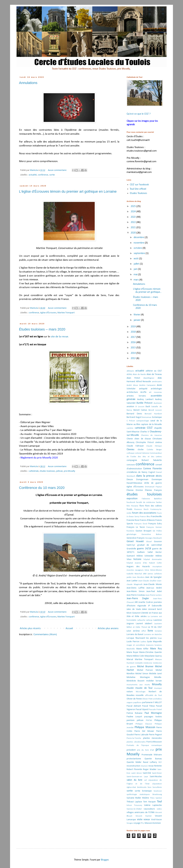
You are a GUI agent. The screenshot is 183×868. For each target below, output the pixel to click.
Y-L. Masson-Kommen (151, 823)
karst (159, 609)
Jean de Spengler (154, 577)
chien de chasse (143, 439)
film (128, 506)
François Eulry (155, 524)
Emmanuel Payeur (153, 487)
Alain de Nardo (139, 374)
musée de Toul (144, 688)
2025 (133, 206)
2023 (133, 217)
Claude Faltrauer (135, 446)
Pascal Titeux (149, 706)
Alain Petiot (133, 378)
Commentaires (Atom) (45, 635)
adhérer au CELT (154, 371)
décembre (139, 237)
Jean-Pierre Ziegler (138, 599)
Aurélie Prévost (145, 403)
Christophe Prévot (145, 442)
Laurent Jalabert (144, 624)
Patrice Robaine (135, 713)
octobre (138, 248)
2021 (133, 228)
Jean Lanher (132, 581)
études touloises (47, 471)
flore (142, 506)
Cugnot (152, 472)
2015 (133, 348)
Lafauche (141, 620)
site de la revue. (60, 337)
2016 (133, 342)
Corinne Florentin (152, 469)
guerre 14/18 (144, 549)
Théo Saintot (156, 798)
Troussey (138, 805)
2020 (133, 233)
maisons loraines (154, 645)
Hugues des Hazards (138, 567)
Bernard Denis (134, 414)
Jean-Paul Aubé (154, 591)
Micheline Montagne (138, 677)
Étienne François (153, 490)
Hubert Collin (155, 563)
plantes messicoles (152, 738)
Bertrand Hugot (134, 417)
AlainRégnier (149, 378)
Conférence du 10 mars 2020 (42, 488)
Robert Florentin (134, 769)
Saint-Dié (147, 773)
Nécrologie (141, 692)
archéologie (156, 389)
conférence (43, 175)
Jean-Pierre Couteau (136, 595)
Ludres (143, 642)
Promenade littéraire (152, 755)
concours (131, 465)
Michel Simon (142, 674)
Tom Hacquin (149, 802)
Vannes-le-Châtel (134, 809)
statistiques (145, 794)
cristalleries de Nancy (137, 472)
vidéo (159, 809)
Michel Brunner (145, 667)
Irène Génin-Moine (153, 570)
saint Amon (137, 773)
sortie (52, 175)
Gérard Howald (135, 541)
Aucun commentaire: (58, 170)
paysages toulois (153, 717)
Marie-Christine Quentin (151, 652)
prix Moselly (70, 471)
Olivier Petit (147, 699)
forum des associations (144, 513)
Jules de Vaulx (134, 609)
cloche (141, 450)
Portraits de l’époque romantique (144, 745)
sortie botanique (143, 791)
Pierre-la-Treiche (134, 738)
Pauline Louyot (134, 717)
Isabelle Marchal (134, 574)
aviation (130, 407)
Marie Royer (133, 652)
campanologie (143, 421)
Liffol (144, 631)
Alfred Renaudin (144, 382)
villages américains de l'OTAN (141, 812)
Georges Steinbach (153, 538)
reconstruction (133, 766)
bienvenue (147, 417)
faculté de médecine (146, 502)
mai (136, 275)
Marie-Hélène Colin (135, 656)
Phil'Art (149, 720)
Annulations (28, 83)
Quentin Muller (134, 762)
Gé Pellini (157, 531)
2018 (133, 332)
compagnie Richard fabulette (144, 460)
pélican (59, 471)
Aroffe (143, 392)
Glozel (149, 542)
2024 (133, 212)
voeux (147, 820)
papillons (137, 703)
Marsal (130, 659)
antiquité (143, 389)
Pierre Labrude (141, 735)
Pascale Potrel (155, 710)
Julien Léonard (149, 609)
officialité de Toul (153, 695)
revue (151, 766)
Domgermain (142, 480)
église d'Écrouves (48, 313)
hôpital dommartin (153, 559)
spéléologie (132, 794)
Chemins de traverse (151, 435)
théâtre (146, 798)
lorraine (158, 631)
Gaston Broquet (143, 531)
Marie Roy (156, 649)
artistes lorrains (136, 396)
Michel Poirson (145, 670)
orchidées (157, 699)
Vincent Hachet (144, 816)
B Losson (140, 407)
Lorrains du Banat (135, 634)
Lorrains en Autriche (153, 634)
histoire (137, 559)
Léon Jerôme (133, 631)
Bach (148, 407)
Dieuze (130, 480)
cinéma (158, 442)
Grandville (131, 549)
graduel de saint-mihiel (150, 545)
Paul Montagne (153, 713)
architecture (132, 392)
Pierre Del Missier (144, 731)
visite (140, 820)
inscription (157, 567)
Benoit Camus (140, 410)
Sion (149, 787)
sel (145, 780)
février (137, 315)
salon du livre (134, 780)
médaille (139, 663)
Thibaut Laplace (134, 802)
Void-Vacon (156, 820)
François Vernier (154, 527)
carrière (130, 428)
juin (136, 269)
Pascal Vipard (142, 710)
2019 (133, 327)
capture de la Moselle (151, 424)
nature (130, 692)
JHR (136, 602)
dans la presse (145, 476)
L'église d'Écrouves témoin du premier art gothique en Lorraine (68, 191)
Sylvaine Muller (134, 798)
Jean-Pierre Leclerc (154, 595)
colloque (131, 453)
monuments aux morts (138, 685)
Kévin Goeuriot (134, 613)
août (136, 259)
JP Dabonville (155, 606)
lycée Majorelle (154, 642)
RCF (160, 762)
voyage (137, 823)
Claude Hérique (154, 446)
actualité (33, 175)
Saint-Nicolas (156, 777)
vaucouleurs (149, 809)
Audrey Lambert (145, 399)
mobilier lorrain (154, 681)
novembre (139, 243)
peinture (131, 720)
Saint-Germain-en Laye (137, 777)
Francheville (156, 517)
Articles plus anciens (108, 628)
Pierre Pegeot (155, 735)
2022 (133, 222)
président (131, 750)
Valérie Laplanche (153, 805)
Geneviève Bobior (152, 534)
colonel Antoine (142, 453)
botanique (157, 417)
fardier (159, 502)
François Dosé (141, 524)
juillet (137, 264)
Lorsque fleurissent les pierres (142, 638)
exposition (132, 499)
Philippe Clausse (144, 724)
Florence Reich (141, 509)
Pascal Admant (134, 706)
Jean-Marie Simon (136, 591)
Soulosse (158, 791)
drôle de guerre (153, 483)
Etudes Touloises (138, 193)
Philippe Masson (145, 727)
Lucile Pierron (133, 642)
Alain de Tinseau (154, 374)
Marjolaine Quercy (153, 656)
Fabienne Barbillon (152, 499)
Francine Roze (133, 520)
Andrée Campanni (147, 385)
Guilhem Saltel (145, 552)
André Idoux (132, 385)
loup (160, 638)
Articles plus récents (30, 628)
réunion (144, 766)
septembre (140, 253)
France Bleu (145, 517)
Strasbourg (157, 794)
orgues (130, 703)
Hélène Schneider (145, 556)
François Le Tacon (136, 527)
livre (150, 631)
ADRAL (129, 374)
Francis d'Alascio (147, 520)
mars (137, 280)
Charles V (145, 432)
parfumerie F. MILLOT (152, 703)
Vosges (130, 823)
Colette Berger (154, 450)
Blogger (105, 860)
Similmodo (142, 787)
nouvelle (140, 695)
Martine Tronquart (66, 313)
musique (158, 688)
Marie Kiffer (142, 649)
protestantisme (134, 759)
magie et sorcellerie (136, 645)
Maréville (131, 649)
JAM (145, 574)
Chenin (130, 439)
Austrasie (158, 403)
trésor (129, 805)
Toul (159, 802)
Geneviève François (136, 538)
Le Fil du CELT (155, 627)
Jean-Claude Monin (153, 584)
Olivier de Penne (134, 699)
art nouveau (155, 392)
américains (157, 382)
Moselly (157, 685)
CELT (150, 428)
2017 (133, 337)
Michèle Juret (155, 674)
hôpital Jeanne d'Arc (137, 563)
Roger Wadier (150, 769)
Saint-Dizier (157, 773)
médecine (148, 663)
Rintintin (158, 766)
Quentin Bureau (153, 759)
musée (130, 688)
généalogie (132, 534)
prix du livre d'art (146, 750)
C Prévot (131, 421)
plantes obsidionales (136, 742)
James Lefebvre (155, 574)
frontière (130, 531)
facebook (131, 502)
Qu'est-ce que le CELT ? (139, 114)
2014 (133, 353)
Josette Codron (146, 602)
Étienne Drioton (135, 490)
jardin (129, 577)
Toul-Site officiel (138, 189)
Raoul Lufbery (150, 762)
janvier (137, 320)
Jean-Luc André (154, 588)
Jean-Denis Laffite (136, 588)
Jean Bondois (138, 577)
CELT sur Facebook (139, 185)
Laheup (149, 620)
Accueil (69, 628)
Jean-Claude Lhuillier (147, 581)
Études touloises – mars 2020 (42, 329)
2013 (133, 358)
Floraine (135, 506)
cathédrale (34, 471)
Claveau (130, 450)
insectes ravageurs (135, 570)
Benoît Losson (155, 410)
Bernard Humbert (153, 414)
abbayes (130, 371)
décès (159, 476)
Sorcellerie (157, 787)
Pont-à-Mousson (154, 742)
